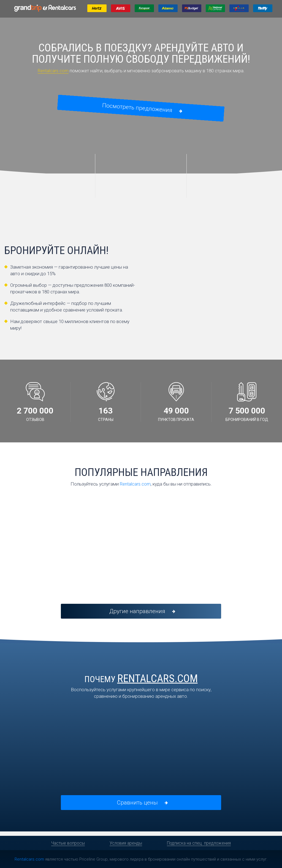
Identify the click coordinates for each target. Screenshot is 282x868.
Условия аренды (126, 843)
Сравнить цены (141, 806)
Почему (141, 682)
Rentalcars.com (53, 71)
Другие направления (141, 613)
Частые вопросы (67, 843)
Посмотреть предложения (142, 109)
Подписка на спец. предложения (200, 843)
